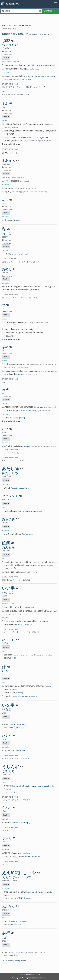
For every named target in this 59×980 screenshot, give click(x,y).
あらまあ (8, 519)
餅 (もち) (18, 924)
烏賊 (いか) (19, 727)
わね (5, 429)
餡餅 (6, 543)
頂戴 (6, 40)
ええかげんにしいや (17, 877)
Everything (48, 11)
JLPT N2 (8, 167)
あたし (7, 233)
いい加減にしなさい (23, 898)
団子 (16, 658)
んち (15, 792)
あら (5, 200)
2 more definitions (11, 421)
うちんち (8, 771)
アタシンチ (10, 496)
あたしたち (10, 473)
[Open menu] (56, 4)
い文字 (8, 705)
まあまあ (8, 161)
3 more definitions (11, 339)
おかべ (7, 938)
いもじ (7, 709)
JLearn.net (10, 4)
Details (6, 58)
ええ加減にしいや (19, 873)
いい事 (8, 588)
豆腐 (16, 955)
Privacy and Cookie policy (22, 978)
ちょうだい (10, 45)
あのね (7, 269)
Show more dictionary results (14, 960)
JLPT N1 (8, 207)
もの (5, 347)
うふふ (7, 808)
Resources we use (40, 978)
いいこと (8, 592)
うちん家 (10, 767)
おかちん (8, 906)
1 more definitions (11, 144)
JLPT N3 (8, 52)
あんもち (8, 547)
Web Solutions (30, 975)
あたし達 (10, 469)
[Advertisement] (30, 18)
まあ (5, 104)
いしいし (8, 640)
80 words (27, 26)
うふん (7, 838)
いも (5, 671)
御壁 (6, 933)
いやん (7, 736)
